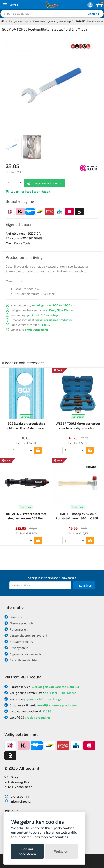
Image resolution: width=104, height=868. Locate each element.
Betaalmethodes (19, 642)
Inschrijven (84, 585)
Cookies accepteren (27, 851)
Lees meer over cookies (50, 837)
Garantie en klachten (21, 660)
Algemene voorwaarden (24, 654)
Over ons (13, 617)
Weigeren (61, 851)
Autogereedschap (18, 21)
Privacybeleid (16, 648)
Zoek (94, 14)
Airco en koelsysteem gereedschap (52, 21)
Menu (11, 5)
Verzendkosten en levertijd (26, 635)
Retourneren (16, 629)
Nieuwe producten (20, 623)
